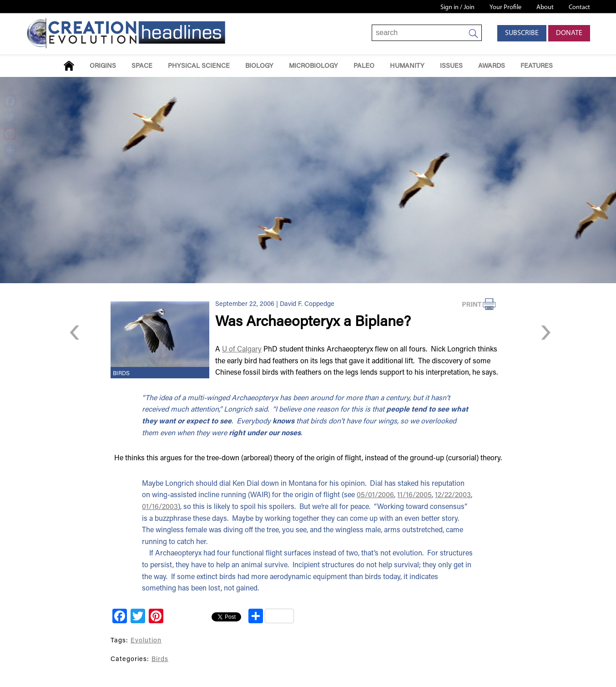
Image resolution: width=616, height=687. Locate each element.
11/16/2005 (414, 495)
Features (537, 66)
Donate (569, 33)
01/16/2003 (160, 507)
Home (69, 66)
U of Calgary (242, 350)
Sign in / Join (457, 8)
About (545, 8)
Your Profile (505, 8)
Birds (121, 374)
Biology (259, 66)
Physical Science (199, 66)
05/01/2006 (375, 495)
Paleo (364, 66)
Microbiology (313, 66)
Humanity (407, 66)
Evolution (146, 641)
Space (142, 66)
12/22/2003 (453, 495)
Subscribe (522, 33)
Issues (451, 66)
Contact (579, 8)
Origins (103, 66)
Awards (492, 66)
